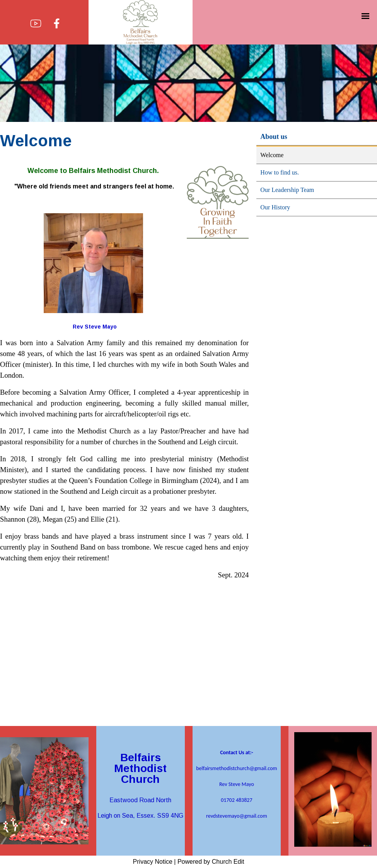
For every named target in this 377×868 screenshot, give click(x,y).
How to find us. (280, 172)
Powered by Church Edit (211, 862)
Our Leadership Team (287, 190)
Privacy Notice (153, 862)
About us (274, 137)
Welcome (272, 155)
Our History (275, 207)
